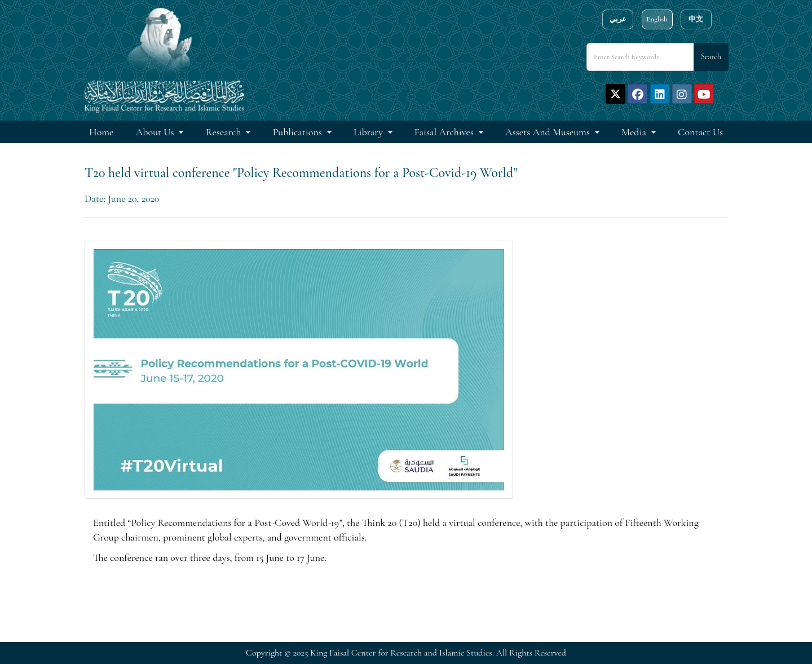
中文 (696, 19)
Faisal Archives (445, 132)
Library (369, 132)
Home (101, 132)
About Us (156, 132)
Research (225, 132)
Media (635, 132)
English (657, 19)
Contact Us (700, 132)
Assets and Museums (549, 132)
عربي (618, 19)
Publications (299, 132)
